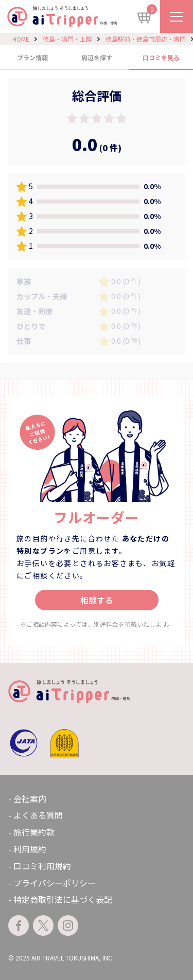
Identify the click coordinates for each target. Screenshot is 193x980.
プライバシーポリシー (55, 883)
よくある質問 (38, 815)
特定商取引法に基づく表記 (63, 899)
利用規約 (30, 849)
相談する (97, 600)
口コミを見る (161, 57)
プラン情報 (32, 57)
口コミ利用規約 (42, 866)
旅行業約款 (34, 832)
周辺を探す (97, 57)
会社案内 (30, 798)
